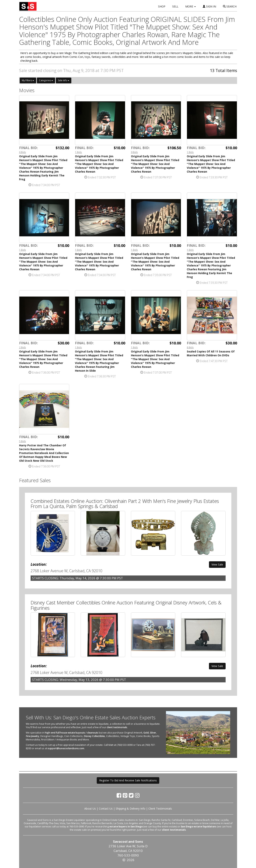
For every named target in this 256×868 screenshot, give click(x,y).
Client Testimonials (160, 809)
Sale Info (64, 80)
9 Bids (134, 152)
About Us (90, 809)
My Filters (28, 80)
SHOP (162, 6)
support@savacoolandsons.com (66, 748)
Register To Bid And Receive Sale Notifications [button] (128, 780)
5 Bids (23, 441)
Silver (153, 733)
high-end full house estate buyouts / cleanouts (72, 733)
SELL (175, 6)
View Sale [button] (217, 564)
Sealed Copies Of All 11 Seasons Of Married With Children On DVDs (211, 353)
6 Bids (23, 152)
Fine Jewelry (33, 736)
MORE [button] (191, 6)
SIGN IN (209, 6)
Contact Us (106, 809)
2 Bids (23, 347)
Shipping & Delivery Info (130, 809)
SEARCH (230, 6)
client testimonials (117, 727)
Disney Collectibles (94, 736)
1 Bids (78, 152)
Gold (146, 733)
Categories (46, 80)
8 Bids (190, 347)
